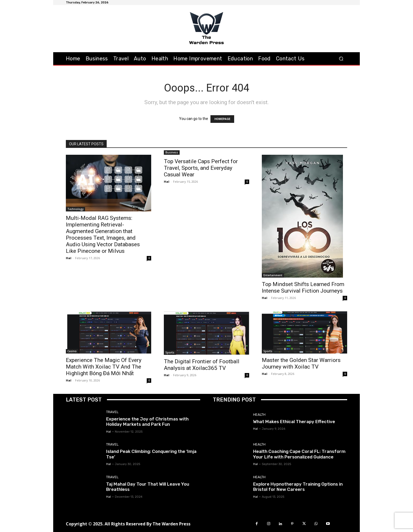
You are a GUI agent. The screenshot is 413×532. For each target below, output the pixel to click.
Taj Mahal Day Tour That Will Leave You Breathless (148, 487)
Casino (72, 351)
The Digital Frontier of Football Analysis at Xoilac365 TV (202, 365)
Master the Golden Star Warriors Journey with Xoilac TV (301, 363)
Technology (75, 209)
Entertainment (273, 275)
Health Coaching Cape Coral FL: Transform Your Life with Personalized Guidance (299, 454)
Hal (69, 258)
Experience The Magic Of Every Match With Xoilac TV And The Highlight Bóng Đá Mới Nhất (104, 367)
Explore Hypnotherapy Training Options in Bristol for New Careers (298, 487)
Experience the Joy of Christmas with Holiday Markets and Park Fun (147, 422)
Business (172, 152)
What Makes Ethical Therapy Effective (294, 422)
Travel (112, 412)
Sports (170, 352)
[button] (341, 58)
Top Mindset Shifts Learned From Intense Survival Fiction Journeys (303, 287)
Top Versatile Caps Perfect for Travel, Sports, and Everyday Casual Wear (201, 168)
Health (259, 415)
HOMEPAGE (222, 119)
